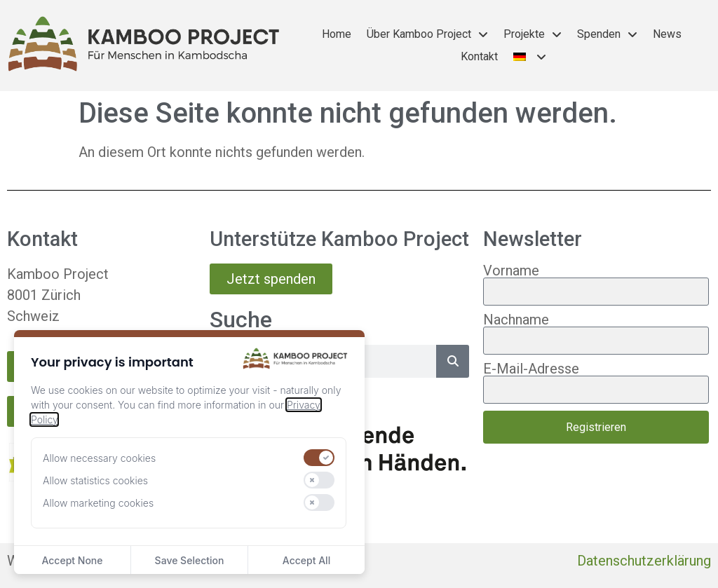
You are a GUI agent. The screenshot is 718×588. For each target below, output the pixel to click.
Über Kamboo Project (427, 34)
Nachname (516, 320)
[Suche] (453, 361)
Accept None (72, 560)
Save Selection (190, 560)
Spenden (607, 34)
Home (337, 34)
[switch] (319, 458)
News (667, 34)
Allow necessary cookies (99, 458)
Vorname (511, 271)
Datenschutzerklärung (644, 561)
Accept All (306, 560)
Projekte (533, 34)
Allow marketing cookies (98, 503)
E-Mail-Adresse (531, 369)
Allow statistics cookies (95, 480)
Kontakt (479, 56)
